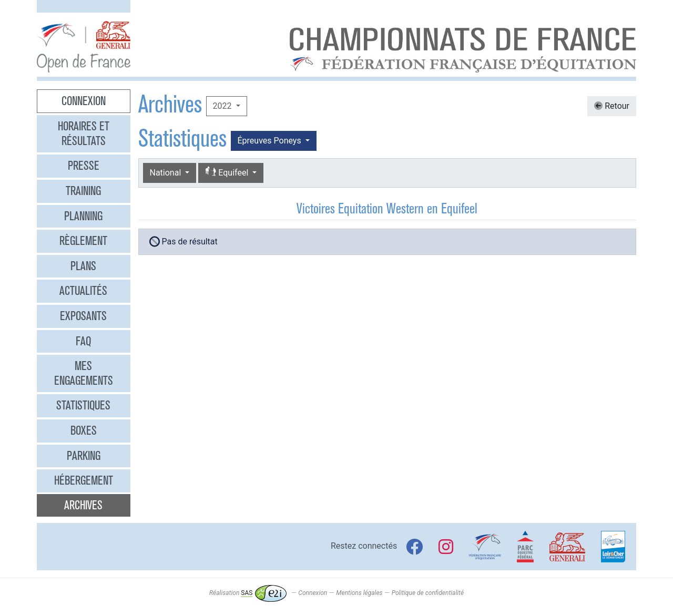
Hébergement (84, 480)
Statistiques (83, 405)
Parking (84, 456)
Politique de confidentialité (428, 593)
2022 (223, 106)
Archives (83, 505)
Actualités (83, 291)
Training (83, 191)
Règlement (83, 241)
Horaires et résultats (84, 134)
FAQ (83, 341)
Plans (83, 266)
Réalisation (248, 593)
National (167, 173)
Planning (83, 216)
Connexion (84, 101)
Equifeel (228, 172)
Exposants (83, 316)
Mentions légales (359, 593)
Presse (84, 166)
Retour (612, 106)
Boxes (84, 430)
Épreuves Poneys (271, 141)
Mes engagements (84, 373)
